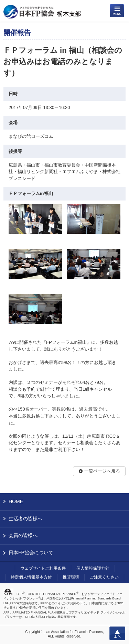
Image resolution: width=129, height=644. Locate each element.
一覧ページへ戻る (102, 471)
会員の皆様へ (23, 535)
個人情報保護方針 (93, 568)
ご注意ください (104, 577)
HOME (16, 501)
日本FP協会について (31, 552)
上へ (117, 633)
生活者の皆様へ (25, 519)
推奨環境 (71, 577)
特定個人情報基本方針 (31, 577)
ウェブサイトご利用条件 (43, 568)
